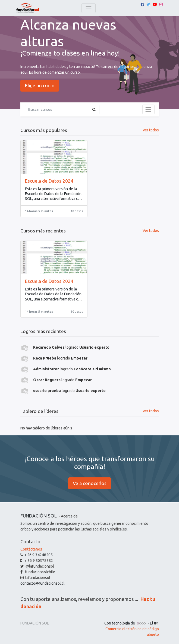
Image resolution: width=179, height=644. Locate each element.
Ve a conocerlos (90, 483)
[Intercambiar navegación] (148, 109)
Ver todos (151, 411)
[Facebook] (142, 4)
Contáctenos (31, 549)
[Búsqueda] (57, 110)
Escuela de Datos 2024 (49, 181)
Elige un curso (40, 85)
